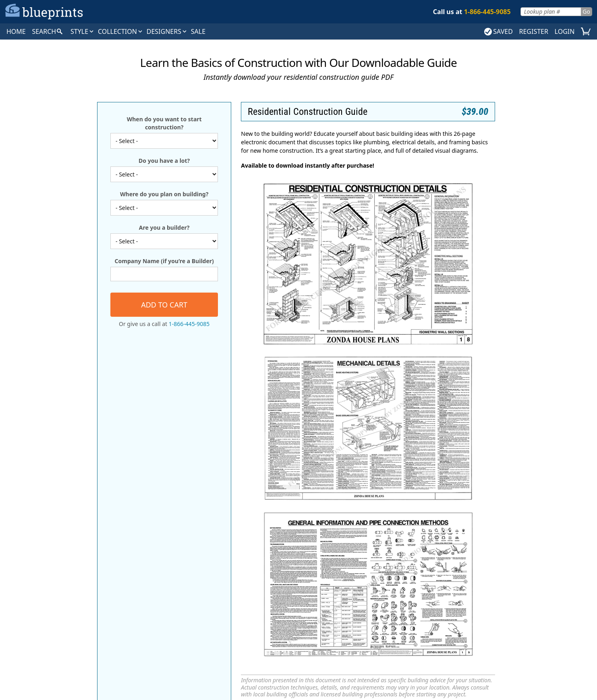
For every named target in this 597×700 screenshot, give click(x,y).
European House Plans (75, 576)
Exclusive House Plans (224, 567)
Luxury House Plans (224, 586)
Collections (265, 502)
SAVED (499, 31)
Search (201, 502)
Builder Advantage (522, 567)
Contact (394, 502)
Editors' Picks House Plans (224, 557)
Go (586, 11)
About (364, 502)
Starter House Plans (224, 605)
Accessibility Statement (415, 670)
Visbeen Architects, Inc (373, 605)
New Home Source (522, 557)
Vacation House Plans (224, 615)
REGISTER (533, 31)
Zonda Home (522, 596)
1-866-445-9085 (189, 324)
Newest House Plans (224, 596)
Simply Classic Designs (373, 586)
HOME (16, 31)
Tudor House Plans (75, 605)
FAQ (339, 502)
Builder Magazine (522, 576)
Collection (121, 31)
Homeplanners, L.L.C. (373, 567)
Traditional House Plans (75, 596)
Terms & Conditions (353, 670)
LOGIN (565, 31)
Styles (230, 502)
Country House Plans (75, 557)
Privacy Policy (303, 670)
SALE (198, 31)
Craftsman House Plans (75, 567)
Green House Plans (224, 576)
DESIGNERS (167, 31)
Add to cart (164, 305)
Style (83, 31)
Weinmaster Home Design (373, 615)
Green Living (373, 557)
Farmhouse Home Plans (75, 586)
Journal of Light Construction (522, 586)
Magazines (307, 502)
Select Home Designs (373, 576)
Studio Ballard (373, 596)
